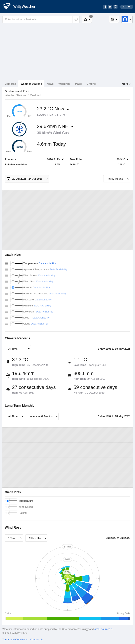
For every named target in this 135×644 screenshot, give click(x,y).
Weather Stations (31, 84)
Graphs (91, 84)
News (50, 84)
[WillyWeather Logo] (21, 7)
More (125, 84)
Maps (78, 84)
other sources (102, 629)
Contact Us (37, 639)
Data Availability (47, 264)
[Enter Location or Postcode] (41, 19)
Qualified (35, 95)
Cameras (10, 84)
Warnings (64, 84)
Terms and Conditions (15, 639)
